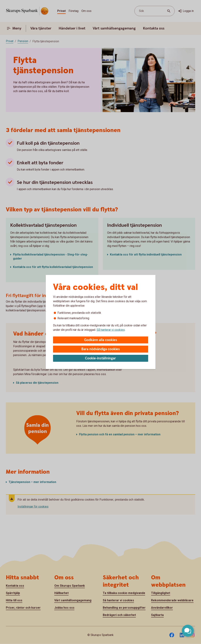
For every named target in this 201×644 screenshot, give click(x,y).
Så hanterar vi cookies (111, 330)
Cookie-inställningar (100, 358)
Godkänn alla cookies (101, 340)
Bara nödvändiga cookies (101, 349)
